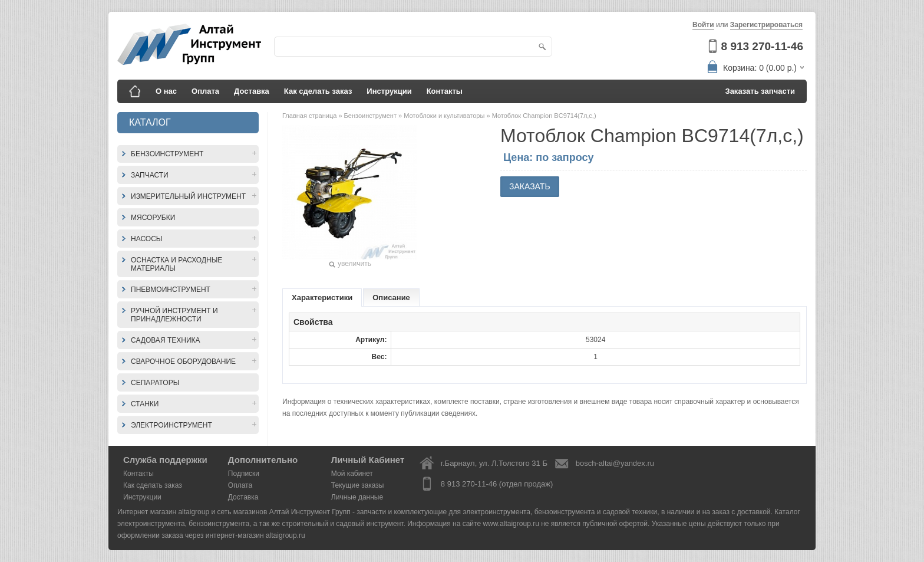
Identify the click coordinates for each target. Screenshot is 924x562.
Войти (703, 25)
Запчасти (150, 175)
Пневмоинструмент (171, 290)
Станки (145, 404)
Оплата (205, 91)
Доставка (252, 91)
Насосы (146, 239)
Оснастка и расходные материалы (176, 264)
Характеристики (322, 298)
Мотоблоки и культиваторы (445, 116)
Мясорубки (153, 218)
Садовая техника (166, 340)
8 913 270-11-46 (762, 46)
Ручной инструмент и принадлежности (174, 315)
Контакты (445, 91)
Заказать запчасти (760, 91)
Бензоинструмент (167, 154)
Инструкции (389, 91)
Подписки (244, 474)
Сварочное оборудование (183, 361)
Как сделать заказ (318, 91)
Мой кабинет (352, 474)
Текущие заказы (358, 485)
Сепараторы (155, 383)
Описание (391, 298)
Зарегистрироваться (766, 25)
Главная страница (310, 116)
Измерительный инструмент (188, 196)
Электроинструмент (171, 425)
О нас (166, 91)
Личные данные (357, 497)
